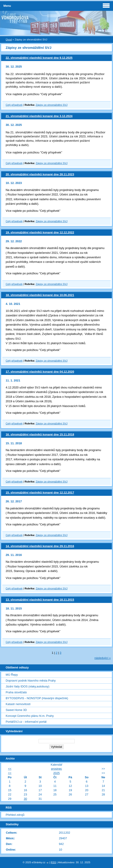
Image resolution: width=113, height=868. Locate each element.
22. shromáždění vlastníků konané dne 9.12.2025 (39, 58)
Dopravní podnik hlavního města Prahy (31, 681)
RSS (53, 862)
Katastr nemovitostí (18, 704)
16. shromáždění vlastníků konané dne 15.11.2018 (40, 434)
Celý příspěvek (14, 105)
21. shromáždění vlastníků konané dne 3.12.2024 (39, 116)
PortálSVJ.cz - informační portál (26, 722)
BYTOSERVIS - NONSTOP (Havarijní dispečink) (37, 698)
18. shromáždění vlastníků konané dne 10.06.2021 (40, 295)
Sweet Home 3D (16, 710)
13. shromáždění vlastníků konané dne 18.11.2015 (40, 600)
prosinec (56, 769)
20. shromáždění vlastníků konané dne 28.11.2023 (40, 174)
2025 (56, 773)
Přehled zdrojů (15, 815)
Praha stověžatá (16, 692)
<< (10, 769)
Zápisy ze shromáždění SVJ (52, 105)
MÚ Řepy (12, 675)
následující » (103, 658)
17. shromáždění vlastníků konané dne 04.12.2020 (40, 372)
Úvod (9, 40)
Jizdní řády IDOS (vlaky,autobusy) (28, 686)
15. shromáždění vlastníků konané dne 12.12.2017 (40, 493)
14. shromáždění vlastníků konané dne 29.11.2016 (40, 546)
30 (25, 799)
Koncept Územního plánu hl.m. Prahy (30, 716)
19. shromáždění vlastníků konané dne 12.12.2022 (40, 232)
